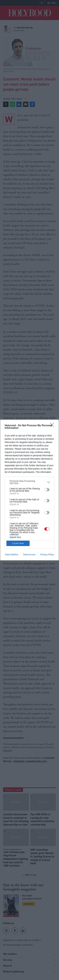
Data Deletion (12, 555)
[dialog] (29, 490)
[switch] (47, 490)
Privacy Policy (47, 555)
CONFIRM (18, 543)
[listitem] (29, 482)
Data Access (29, 555)
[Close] (53, 426)
